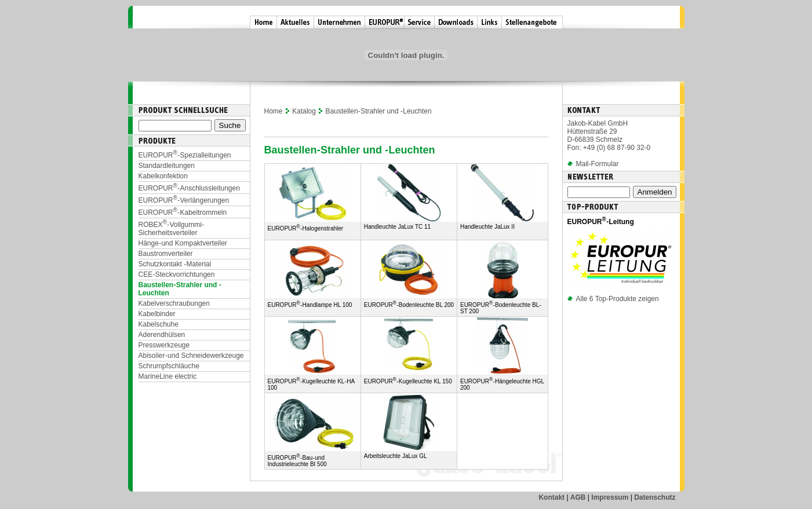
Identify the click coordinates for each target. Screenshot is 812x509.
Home (274, 111)
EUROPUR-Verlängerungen (184, 200)
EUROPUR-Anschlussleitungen (189, 188)
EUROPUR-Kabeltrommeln (183, 213)
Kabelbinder (157, 314)
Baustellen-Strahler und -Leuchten (379, 111)
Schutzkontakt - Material (175, 264)
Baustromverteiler (166, 254)
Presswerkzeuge (164, 345)
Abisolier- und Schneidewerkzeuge (191, 356)
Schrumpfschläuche (169, 366)
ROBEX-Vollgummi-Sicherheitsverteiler (172, 229)
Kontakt (551, 497)
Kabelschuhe (159, 324)
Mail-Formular (598, 164)
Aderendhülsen (162, 335)
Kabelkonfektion (163, 176)
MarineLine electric (168, 376)
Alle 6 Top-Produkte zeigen (613, 299)
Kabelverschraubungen (174, 303)
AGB (578, 497)
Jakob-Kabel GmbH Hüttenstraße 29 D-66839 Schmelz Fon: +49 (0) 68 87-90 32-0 (609, 136)
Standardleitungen (167, 166)
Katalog (304, 111)
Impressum (610, 497)
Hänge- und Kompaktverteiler (183, 243)
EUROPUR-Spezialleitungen (185, 155)
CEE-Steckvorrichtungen (177, 274)
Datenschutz (655, 497)
